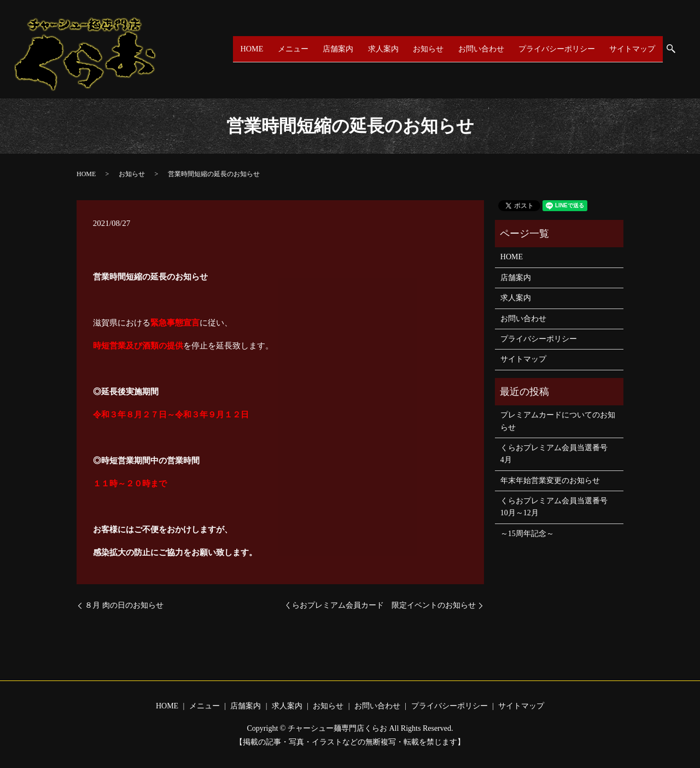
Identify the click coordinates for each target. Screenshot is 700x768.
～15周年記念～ (527, 534)
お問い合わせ (478, 49)
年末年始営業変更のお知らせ (550, 481)
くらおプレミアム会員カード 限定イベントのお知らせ (380, 605)
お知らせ (425, 49)
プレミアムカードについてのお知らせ (558, 421)
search (676, 50)
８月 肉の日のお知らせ (124, 605)
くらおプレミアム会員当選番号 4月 (558, 454)
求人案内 (381, 49)
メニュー (293, 49)
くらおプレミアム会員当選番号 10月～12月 (558, 507)
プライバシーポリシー (555, 49)
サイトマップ (632, 49)
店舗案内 (337, 49)
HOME (253, 49)
